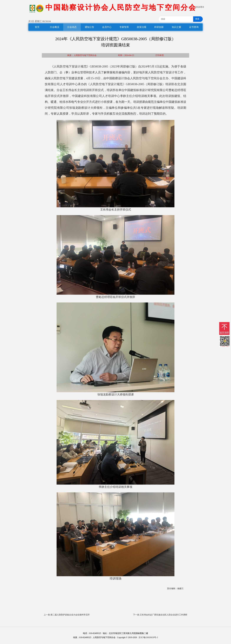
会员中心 (107, 27)
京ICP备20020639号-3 (148, 637)
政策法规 (142, 27)
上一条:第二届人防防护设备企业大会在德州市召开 (67, 615)
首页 (37, 27)
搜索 (196, 19)
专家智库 (124, 27)
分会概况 (55, 27)
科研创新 (159, 27)
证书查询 (194, 27)
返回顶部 (224, 333)
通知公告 (89, 27)
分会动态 (72, 27)
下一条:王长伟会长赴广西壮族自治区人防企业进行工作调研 (160, 615)
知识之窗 (176, 27)
